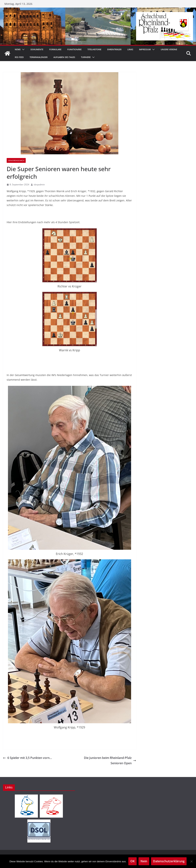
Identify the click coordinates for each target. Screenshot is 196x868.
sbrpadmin (39, 185)
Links (130, 49)
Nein (144, 861)
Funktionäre (74, 49)
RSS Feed (19, 57)
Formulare (55, 49)
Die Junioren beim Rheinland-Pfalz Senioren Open (110, 760)
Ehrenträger (114, 49)
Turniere (86, 57)
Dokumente (37, 49)
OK (132, 861)
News (18, 49)
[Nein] (191, 861)
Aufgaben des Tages (64, 57)
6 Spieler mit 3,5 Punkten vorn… (27, 758)
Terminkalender (39, 57)
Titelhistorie (94, 49)
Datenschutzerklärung (169, 861)
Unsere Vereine (169, 49)
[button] (23, 49)
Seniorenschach (16, 160)
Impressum (145, 49)
